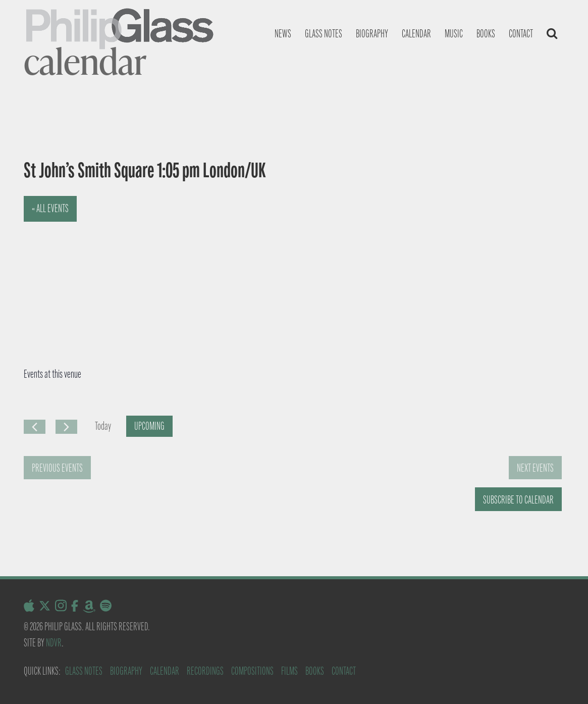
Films (289, 671)
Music (454, 34)
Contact (521, 34)
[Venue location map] (147, 272)
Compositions (252, 671)
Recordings (205, 671)
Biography (372, 34)
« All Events (50, 208)
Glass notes (324, 34)
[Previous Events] (35, 427)
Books (486, 34)
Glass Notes (84, 671)
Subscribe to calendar (518, 500)
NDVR (54, 643)
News (283, 34)
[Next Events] (66, 427)
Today (103, 426)
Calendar (416, 34)
